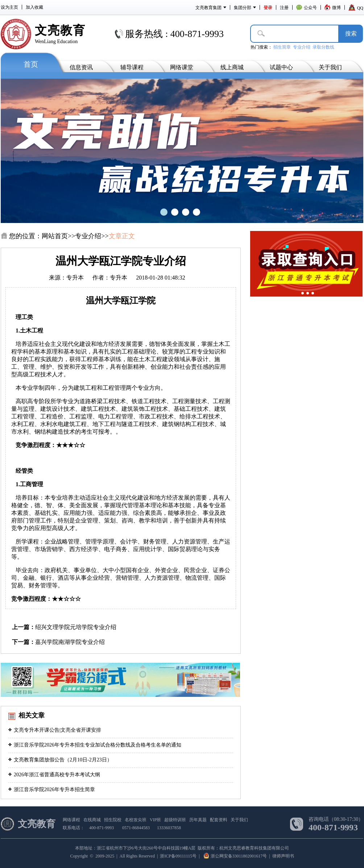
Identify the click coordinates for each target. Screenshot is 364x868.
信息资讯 (81, 67)
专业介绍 (302, 47)
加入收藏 (34, 7)
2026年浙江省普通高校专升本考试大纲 (54, 775)
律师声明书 (283, 856)
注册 (284, 8)
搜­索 (351, 34)
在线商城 (92, 820)
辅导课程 (132, 67)
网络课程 (71, 820)
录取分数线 (323, 47)
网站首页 (55, 236)
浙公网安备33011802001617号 (235, 856)
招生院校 (113, 820)
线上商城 (232, 67)
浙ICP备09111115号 (178, 856)
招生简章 (282, 47)
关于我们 (330, 67)
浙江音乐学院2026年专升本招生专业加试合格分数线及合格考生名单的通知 (95, 745)
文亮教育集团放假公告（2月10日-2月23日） (60, 760)
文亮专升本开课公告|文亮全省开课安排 (55, 730)
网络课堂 (182, 67)
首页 (31, 64)
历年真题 (198, 820)
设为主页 (9, 7)
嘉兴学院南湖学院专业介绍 (70, 642)
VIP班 (155, 820)
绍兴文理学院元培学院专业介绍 (76, 627)
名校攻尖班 (136, 820)
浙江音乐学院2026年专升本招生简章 (52, 790)
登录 (268, 8)
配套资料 (219, 820)
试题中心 (281, 67)
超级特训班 (175, 820)
